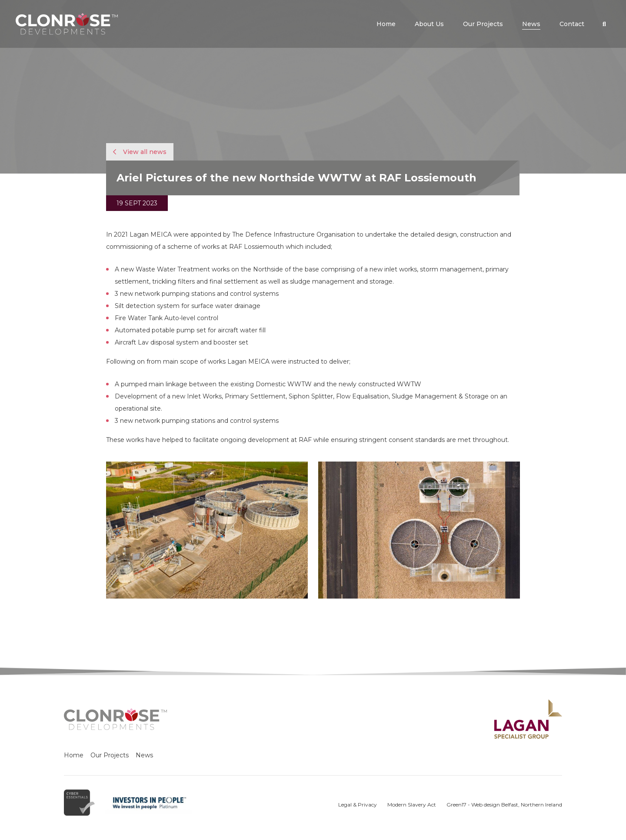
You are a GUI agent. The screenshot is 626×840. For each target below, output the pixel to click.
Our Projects (110, 755)
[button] (604, 24)
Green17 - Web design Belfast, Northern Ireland (504, 805)
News (144, 755)
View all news (140, 152)
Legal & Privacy (358, 805)
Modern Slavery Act (412, 805)
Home (74, 755)
